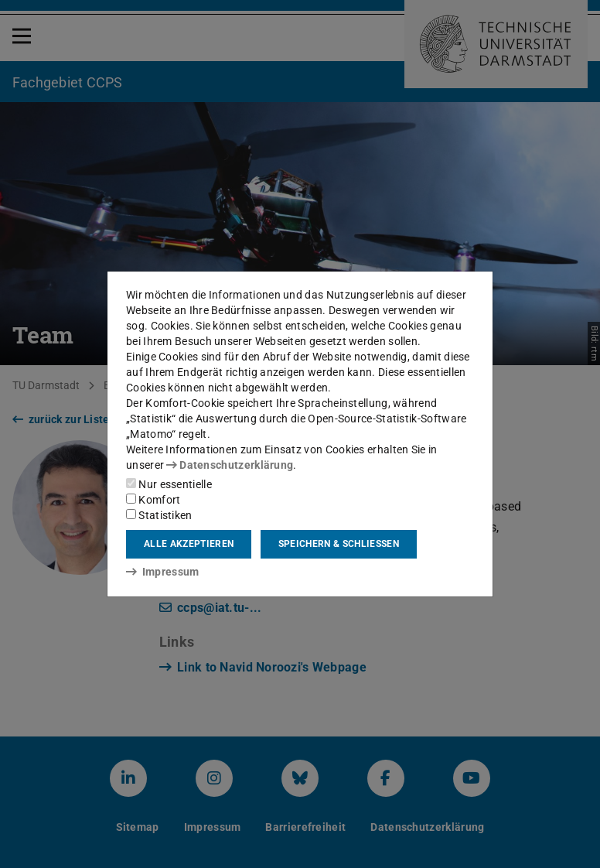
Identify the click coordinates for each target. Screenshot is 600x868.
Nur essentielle (169, 484)
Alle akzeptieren (189, 544)
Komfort (153, 500)
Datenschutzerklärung (230, 465)
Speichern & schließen (339, 544)
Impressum (163, 572)
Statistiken (159, 515)
